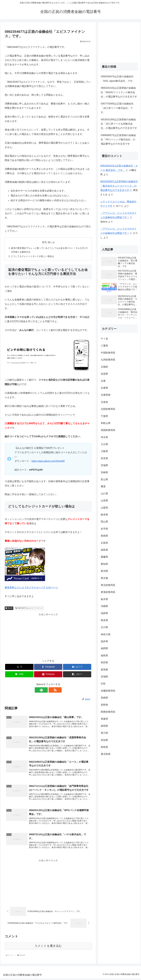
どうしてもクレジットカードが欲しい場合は (33, 256)
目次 (44, 242)
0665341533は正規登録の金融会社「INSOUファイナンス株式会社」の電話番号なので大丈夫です (119, 92)
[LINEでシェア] (19, 675)
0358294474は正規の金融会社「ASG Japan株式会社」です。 (118, 79)
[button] (77, 675)
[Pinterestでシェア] (48, 675)
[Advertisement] (48, 636)
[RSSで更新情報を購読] (51, 690)
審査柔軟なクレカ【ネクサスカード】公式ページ (31, 588)
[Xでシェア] (19, 667)
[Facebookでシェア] (48, 667)
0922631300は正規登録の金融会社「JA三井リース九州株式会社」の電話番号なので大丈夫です (119, 124)
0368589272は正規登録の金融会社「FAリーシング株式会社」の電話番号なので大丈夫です (118, 140)
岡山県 (9, 608)
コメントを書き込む (48, 948)
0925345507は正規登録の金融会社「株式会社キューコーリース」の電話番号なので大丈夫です (119, 186)
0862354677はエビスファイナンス (29, 608)
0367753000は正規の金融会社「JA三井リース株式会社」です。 (117, 108)
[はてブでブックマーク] (77, 667)
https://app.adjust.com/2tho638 (48, 461)
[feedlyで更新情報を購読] (45, 690)
